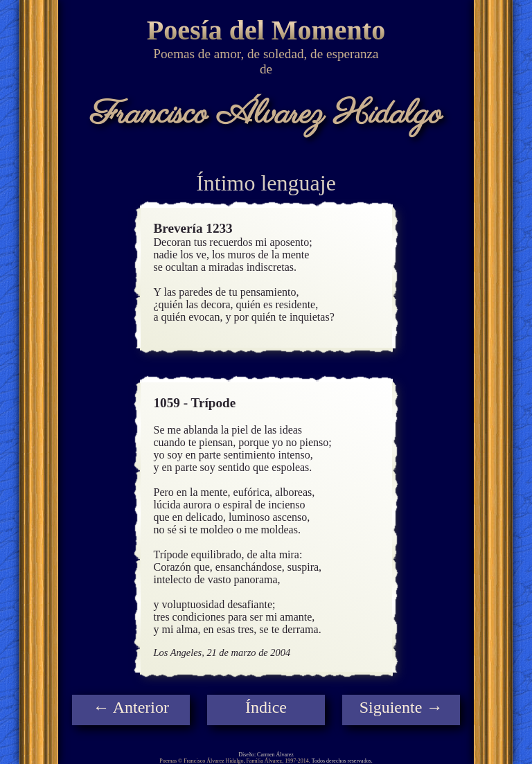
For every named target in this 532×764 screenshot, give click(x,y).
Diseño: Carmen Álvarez (266, 755)
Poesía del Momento (266, 30)
